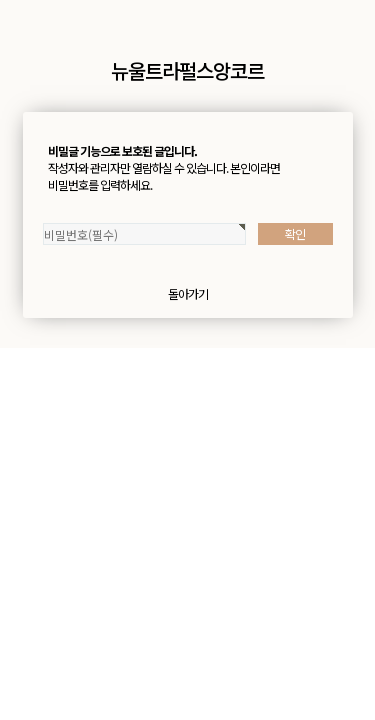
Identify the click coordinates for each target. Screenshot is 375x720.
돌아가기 (188, 293)
